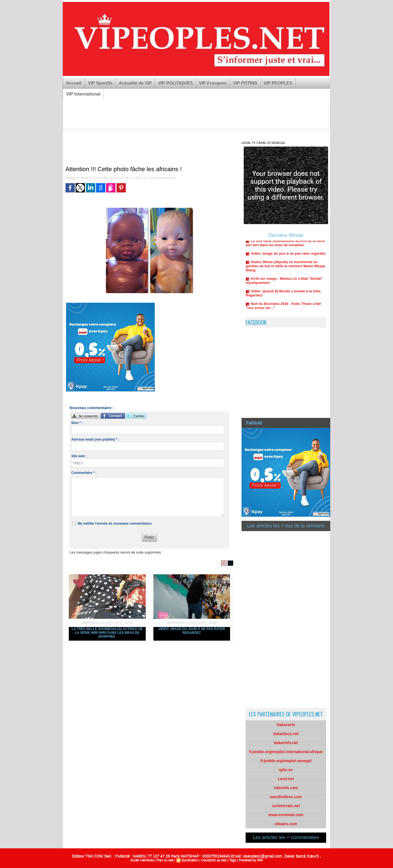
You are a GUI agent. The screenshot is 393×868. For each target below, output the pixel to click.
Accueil (74, 83)
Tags (233, 860)
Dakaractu (286, 725)
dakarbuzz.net (286, 734)
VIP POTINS (245, 83)
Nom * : (77, 423)
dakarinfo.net (286, 743)
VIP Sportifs (100, 83)
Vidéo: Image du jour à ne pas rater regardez (192, 631)
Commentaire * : (84, 473)
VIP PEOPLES (278, 83)
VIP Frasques (213, 83)
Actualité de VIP (135, 83)
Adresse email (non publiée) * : (95, 439)
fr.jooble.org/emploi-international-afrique (286, 752)
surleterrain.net (286, 806)
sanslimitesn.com (286, 797)
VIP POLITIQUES (175, 83)
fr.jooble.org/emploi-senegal (286, 761)
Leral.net (286, 779)
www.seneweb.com (286, 815)
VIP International (83, 94)
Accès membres (142, 860)
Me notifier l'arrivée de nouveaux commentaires (115, 524)
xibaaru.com (286, 824)
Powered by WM (251, 860)
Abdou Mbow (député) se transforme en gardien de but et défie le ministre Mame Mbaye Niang (285, 268)
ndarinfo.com (286, 788)
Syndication (190, 860)
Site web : (79, 456)
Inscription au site (214, 860)
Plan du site (165, 860)
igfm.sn (286, 770)
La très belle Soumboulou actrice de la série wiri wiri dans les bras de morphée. (107, 633)
